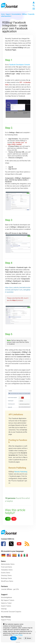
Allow (13, 638)
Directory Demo (6, 575)
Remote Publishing (21, 472)
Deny (20, 638)
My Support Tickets (8, 600)
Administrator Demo (8, 564)
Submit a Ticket (6, 603)
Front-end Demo (7, 567)
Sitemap (4, 609)
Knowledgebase (7, 597)
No (14, 519)
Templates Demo (7, 570)
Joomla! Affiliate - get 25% (10, 589)
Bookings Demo (6, 578)
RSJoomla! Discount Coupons (11, 612)
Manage (28, 638)
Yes (8, 519)
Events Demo (6, 573)
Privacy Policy (18, 635)
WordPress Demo (7, 581)
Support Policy (6, 620)
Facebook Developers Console (19, 65)
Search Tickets (6, 606)
